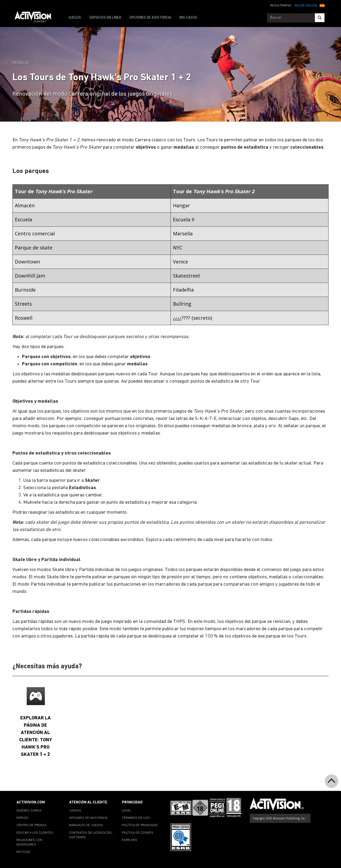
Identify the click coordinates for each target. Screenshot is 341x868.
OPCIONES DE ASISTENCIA (150, 18)
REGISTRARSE (281, 6)
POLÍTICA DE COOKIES (138, 833)
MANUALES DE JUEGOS (86, 825)
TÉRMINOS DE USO (136, 818)
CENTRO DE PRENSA (31, 825)
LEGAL (126, 811)
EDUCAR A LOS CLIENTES (35, 833)
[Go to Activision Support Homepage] (36, 18)
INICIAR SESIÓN (306, 6)
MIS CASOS (188, 18)
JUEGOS (74, 18)
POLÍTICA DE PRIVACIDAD (140, 825)
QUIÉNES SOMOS (29, 811)
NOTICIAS (23, 852)
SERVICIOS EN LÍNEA (105, 18)
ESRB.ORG (130, 840)
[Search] (320, 18)
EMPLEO (22, 818)
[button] (322, 5)
